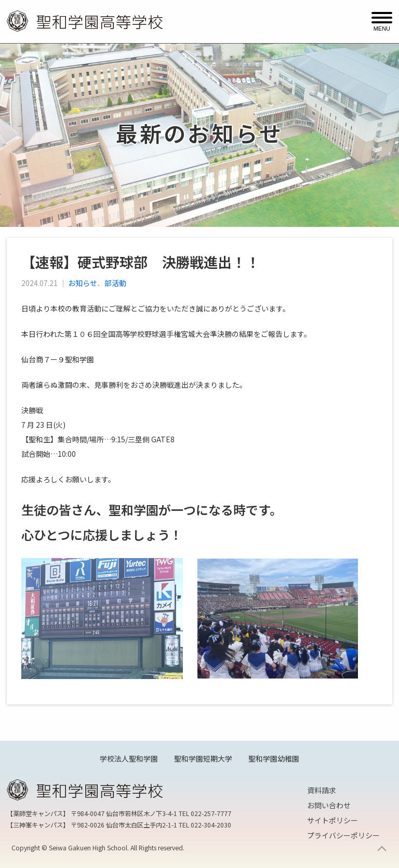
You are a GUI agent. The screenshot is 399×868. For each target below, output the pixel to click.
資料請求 (322, 790)
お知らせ (83, 283)
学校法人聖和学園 (129, 758)
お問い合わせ (329, 805)
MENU (382, 28)
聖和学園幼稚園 (274, 758)
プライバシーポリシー (343, 835)
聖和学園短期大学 (203, 758)
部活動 (115, 283)
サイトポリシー (332, 820)
